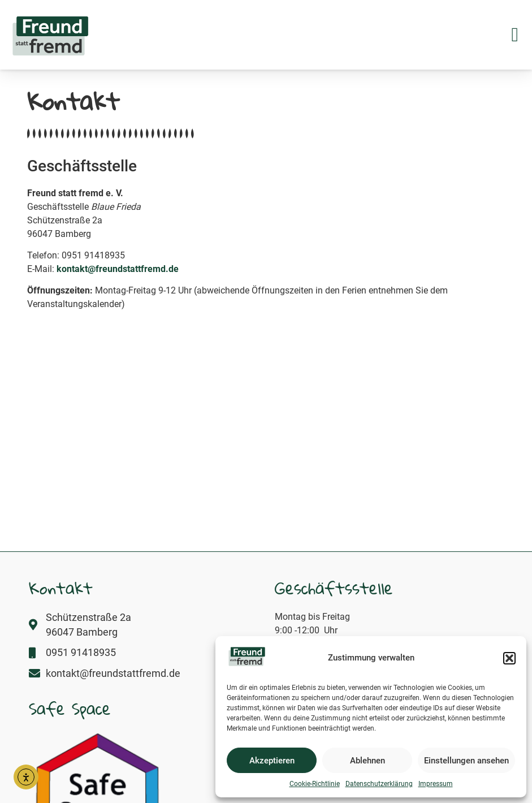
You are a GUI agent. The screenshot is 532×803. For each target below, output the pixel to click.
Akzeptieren (272, 761)
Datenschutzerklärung (379, 784)
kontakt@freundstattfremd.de (118, 269)
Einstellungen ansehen (466, 761)
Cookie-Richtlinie (315, 784)
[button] (509, 658)
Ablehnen (367, 761)
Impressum (436, 784)
